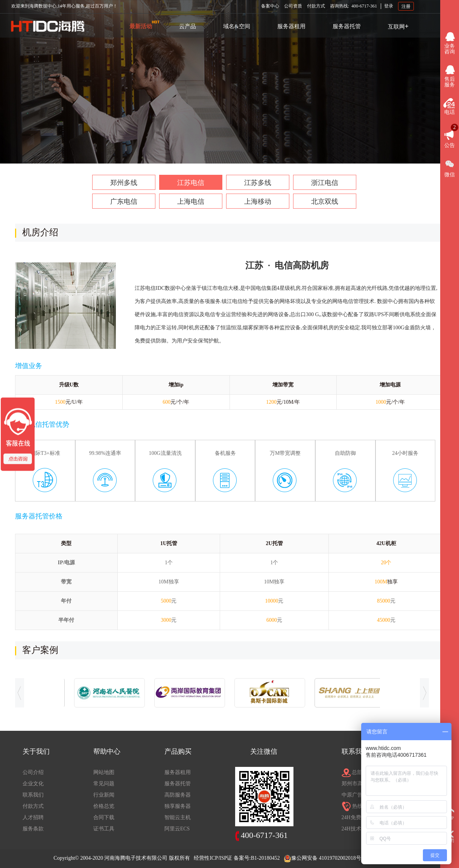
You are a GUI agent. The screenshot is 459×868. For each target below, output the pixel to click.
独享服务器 (178, 806)
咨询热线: (353, 6)
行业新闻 (104, 795)
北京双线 (325, 201)
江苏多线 (258, 183)
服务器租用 (291, 26)
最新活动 (141, 26)
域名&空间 (237, 26)
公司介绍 (33, 772)
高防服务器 (178, 795)
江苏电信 (191, 183)
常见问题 (104, 784)
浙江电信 (325, 183)
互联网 (398, 26)
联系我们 (33, 795)
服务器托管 (347, 26)
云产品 (188, 26)
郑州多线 (124, 183)
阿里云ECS (177, 829)
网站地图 (104, 772)
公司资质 (293, 6)
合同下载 (104, 817)
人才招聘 (33, 817)
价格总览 (104, 806)
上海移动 (258, 201)
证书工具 (104, 829)
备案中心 (270, 6)
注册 (406, 6)
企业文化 (33, 784)
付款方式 (316, 6)
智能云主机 (178, 817)
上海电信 (191, 201)
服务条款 (33, 829)
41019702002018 (337, 858)
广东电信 (124, 201)
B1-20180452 (265, 858)
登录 (389, 6)
